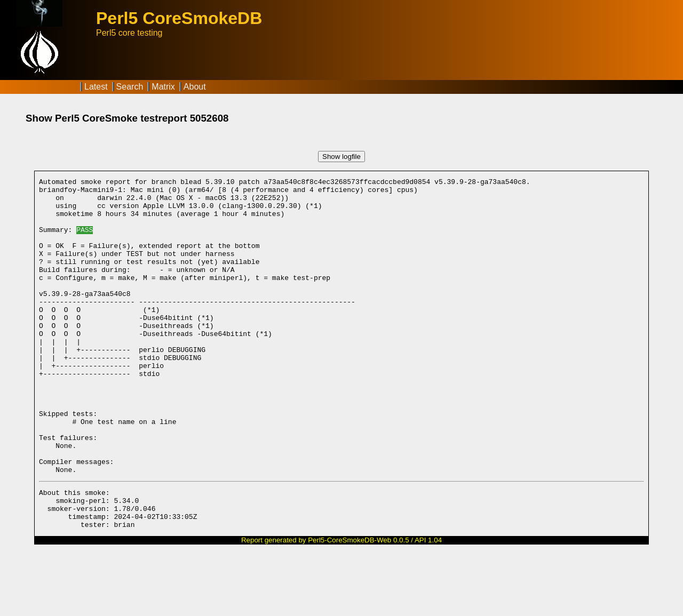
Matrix (163, 87)
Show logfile (341, 157)
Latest (96, 87)
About (195, 87)
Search (130, 87)
